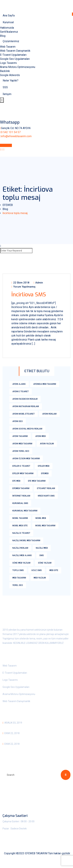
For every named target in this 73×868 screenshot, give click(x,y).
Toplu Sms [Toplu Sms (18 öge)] (18, 570)
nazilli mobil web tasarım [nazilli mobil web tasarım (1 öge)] (26, 541)
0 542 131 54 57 (11, 132)
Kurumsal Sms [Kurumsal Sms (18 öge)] (20, 503)
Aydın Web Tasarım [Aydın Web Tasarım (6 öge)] (22, 444)
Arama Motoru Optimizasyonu (18, 67)
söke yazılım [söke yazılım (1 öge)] (45, 563)
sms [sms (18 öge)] (42, 555)
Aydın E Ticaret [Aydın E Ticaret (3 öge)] (21, 391)
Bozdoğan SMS (13, 748)
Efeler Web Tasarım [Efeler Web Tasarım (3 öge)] (23, 473)
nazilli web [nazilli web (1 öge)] (42, 548)
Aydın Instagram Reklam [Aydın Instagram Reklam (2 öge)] (26, 406)
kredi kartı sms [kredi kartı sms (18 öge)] (46, 496)
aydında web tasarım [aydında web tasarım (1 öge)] (45, 384)
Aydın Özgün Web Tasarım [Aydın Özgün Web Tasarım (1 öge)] (26, 459)
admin (38, 283)
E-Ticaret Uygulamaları (13, 55)
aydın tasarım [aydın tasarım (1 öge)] (20, 436)
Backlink (5, 71)
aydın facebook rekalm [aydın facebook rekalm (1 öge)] (25, 399)
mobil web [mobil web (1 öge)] (41, 518)
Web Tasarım (8, 47)
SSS (5, 87)
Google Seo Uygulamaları (15, 59)
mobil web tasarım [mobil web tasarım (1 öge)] (45, 526)
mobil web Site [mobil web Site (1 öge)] (20, 526)
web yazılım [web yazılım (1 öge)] (40, 578)
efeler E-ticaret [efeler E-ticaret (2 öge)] (21, 466)
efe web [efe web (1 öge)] (16, 481)
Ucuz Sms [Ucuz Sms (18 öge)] (37, 570)
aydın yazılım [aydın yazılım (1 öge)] (47, 444)
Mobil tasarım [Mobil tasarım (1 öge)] (20, 518)
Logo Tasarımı (8, 63)
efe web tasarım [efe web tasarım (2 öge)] (37, 481)
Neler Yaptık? (11, 81)
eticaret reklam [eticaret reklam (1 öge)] (46, 488)
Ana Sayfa (9, 15)
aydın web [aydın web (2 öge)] (40, 436)
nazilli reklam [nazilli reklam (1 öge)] (20, 548)
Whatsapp (6, 145)
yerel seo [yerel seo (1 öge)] (18, 585)
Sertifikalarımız (9, 32)
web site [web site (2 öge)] (54, 570)
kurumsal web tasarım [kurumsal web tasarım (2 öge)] (25, 511)
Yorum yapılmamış (23, 287)
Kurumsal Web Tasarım (20, 727)
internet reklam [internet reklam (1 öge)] (21, 496)
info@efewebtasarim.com (16, 136)
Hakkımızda (7, 28)
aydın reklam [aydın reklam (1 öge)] (49, 414)
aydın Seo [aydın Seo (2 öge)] (18, 421)
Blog (3, 36)
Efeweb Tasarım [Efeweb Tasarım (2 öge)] (21, 488)
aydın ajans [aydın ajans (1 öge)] (19, 384)
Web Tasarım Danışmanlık (15, 51)
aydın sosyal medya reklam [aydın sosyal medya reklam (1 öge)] (27, 429)
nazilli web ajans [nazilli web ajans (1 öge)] (22, 555)
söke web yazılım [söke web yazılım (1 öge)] (21, 563)
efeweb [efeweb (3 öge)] (45, 473)
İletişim (7, 94)
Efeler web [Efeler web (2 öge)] (44, 466)
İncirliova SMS (29, 294)
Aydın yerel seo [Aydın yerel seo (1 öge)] (21, 451)
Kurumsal (8, 22)
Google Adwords (10, 75)
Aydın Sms (10, 738)
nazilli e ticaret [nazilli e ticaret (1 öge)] (21, 533)
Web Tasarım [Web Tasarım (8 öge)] (19, 578)
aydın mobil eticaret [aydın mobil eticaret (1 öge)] (24, 414)
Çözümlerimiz (11, 41)
